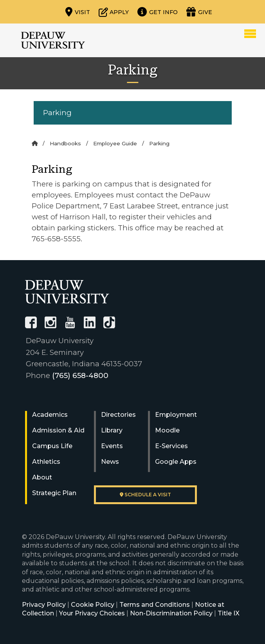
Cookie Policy (93, 605)
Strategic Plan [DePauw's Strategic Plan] (54, 493)
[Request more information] (158, 12)
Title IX (229, 613)
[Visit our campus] (78, 12)
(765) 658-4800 (80, 375)
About (42, 477)
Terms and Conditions (155, 605)
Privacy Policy (44, 605)
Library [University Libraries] (112, 430)
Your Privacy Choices (92, 613)
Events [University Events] (112, 446)
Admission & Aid (58, 430)
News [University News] (110, 462)
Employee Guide (115, 143)
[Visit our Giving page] (199, 12)
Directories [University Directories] (118, 415)
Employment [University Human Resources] (176, 415)
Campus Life (52, 446)
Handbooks (65, 143)
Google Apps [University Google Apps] (176, 462)
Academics (50, 415)
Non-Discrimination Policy (171, 613)
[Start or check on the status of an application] (114, 12)
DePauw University (53, 40)
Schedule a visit (145, 495)
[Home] (35, 143)
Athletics (46, 462)
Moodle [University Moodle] (167, 430)
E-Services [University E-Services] (171, 446)
